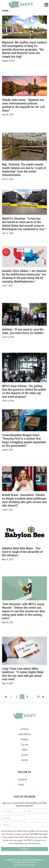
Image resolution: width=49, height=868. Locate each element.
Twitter (21, 785)
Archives (25, 729)
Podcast (25, 739)
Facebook (23, 779)
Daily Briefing (24, 734)
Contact (24, 755)
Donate (25, 760)
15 (39, 697)
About (25, 750)
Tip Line (25, 744)
